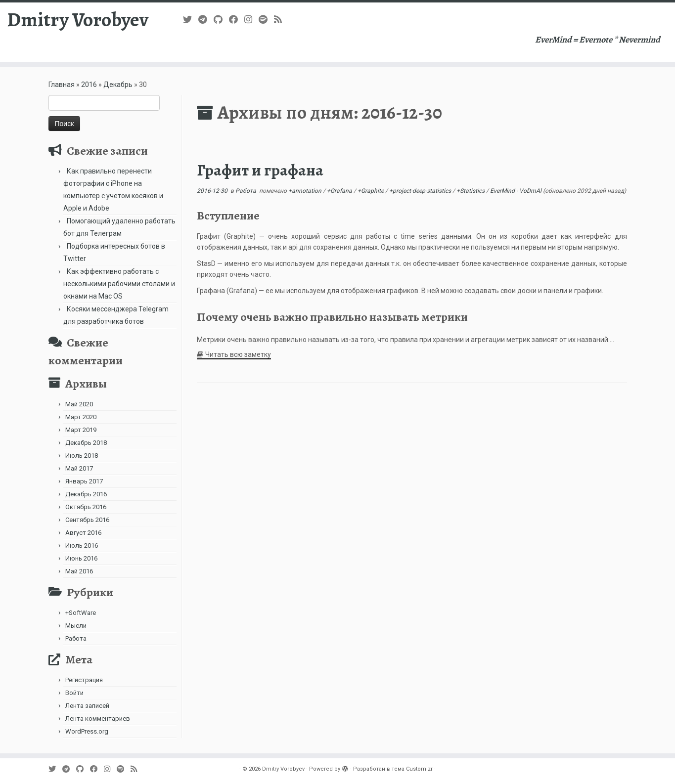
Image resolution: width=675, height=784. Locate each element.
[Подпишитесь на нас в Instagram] (251, 20)
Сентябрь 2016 (87, 520)
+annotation (306, 191)
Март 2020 (81, 417)
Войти (74, 693)
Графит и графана (260, 170)
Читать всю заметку (238, 354)
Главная (62, 85)
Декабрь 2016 (86, 494)
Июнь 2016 (81, 558)
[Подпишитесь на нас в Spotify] (266, 20)
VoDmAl (530, 191)
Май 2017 (79, 468)
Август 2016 (83, 533)
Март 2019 (81, 430)
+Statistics (471, 191)
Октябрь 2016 (86, 507)
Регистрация (84, 680)
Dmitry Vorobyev (78, 20)
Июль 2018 (82, 456)
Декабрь (118, 85)
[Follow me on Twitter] (191, 20)
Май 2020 (79, 404)
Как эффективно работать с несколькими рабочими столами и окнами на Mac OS (119, 284)
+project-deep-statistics (421, 191)
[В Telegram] (206, 20)
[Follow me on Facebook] (237, 20)
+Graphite (371, 191)
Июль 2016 (82, 545)
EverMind (503, 191)
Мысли (76, 626)
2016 (89, 85)
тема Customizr (412, 769)
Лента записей (87, 706)
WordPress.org (87, 731)
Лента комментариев (98, 719)
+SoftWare (81, 613)
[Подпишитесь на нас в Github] (221, 20)
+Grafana (340, 191)
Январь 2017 (84, 481)
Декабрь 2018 (86, 443)
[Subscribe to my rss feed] (281, 20)
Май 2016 (79, 571)
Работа (76, 638)
